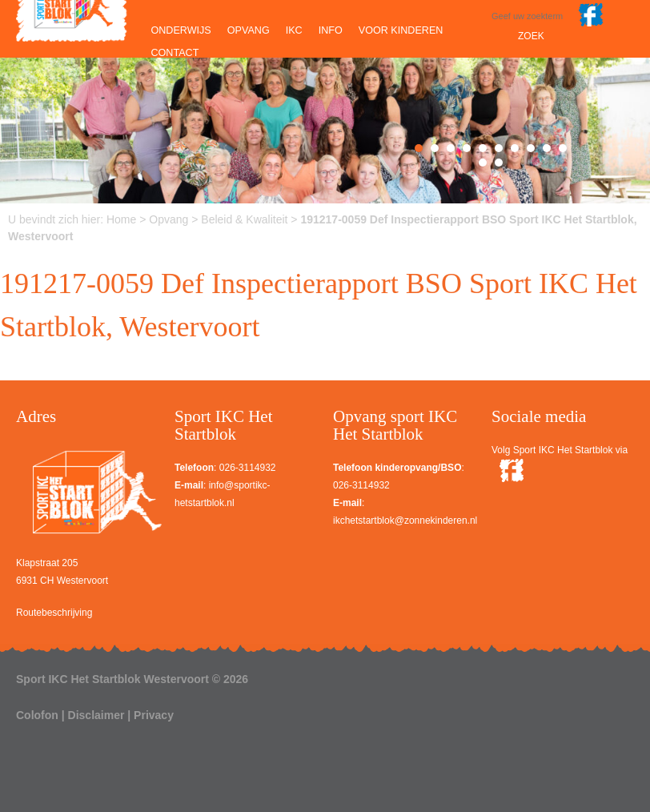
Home (121, 219)
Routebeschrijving (54, 613)
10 (563, 148)
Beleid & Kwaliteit (244, 219)
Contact (175, 53)
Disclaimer (96, 715)
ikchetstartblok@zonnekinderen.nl (405, 521)
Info (331, 30)
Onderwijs (181, 30)
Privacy (154, 715)
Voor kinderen (401, 30)
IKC (294, 30)
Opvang (249, 30)
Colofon (37, 715)
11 (483, 163)
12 (499, 163)
